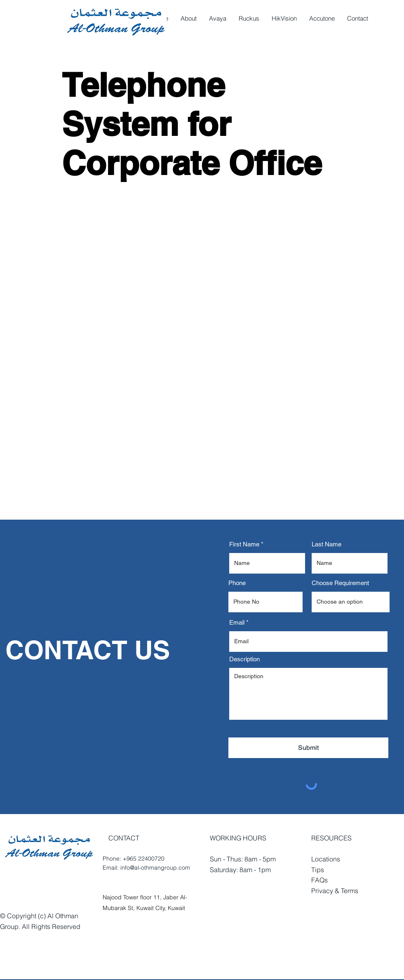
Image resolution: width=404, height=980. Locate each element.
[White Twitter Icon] (333, 917)
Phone (237, 583)
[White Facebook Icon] (316, 917)
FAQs (319, 880)
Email (237, 622)
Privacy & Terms (335, 891)
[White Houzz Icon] (349, 917)
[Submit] (308, 748)
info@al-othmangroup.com (155, 868)
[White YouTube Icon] (366, 917)
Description (244, 659)
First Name (244, 544)
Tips (318, 870)
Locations (326, 859)
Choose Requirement (340, 583)
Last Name (326, 544)
